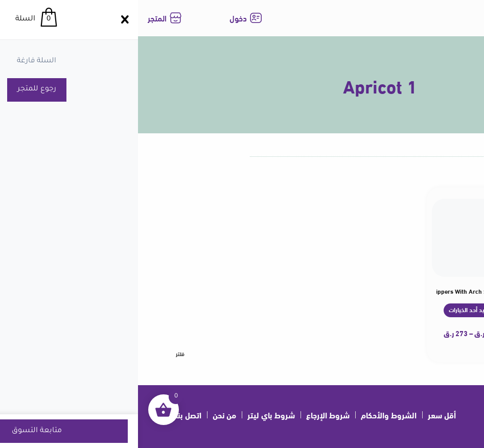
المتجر (19, 18)
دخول (100, 18)
